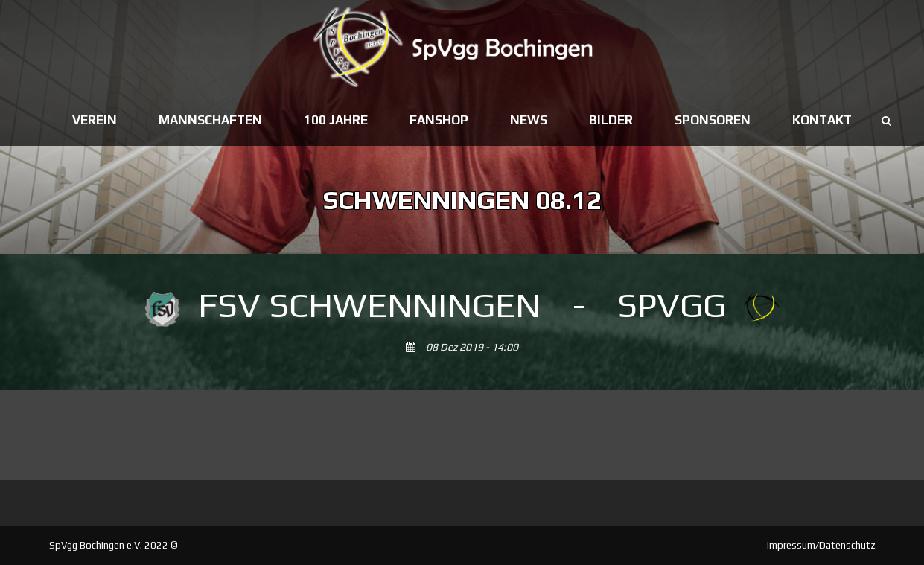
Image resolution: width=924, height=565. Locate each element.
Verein (95, 120)
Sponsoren (713, 120)
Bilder (611, 120)
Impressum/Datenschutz (821, 545)
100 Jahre (336, 120)
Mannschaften (210, 120)
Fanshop (439, 120)
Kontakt (822, 120)
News (529, 120)
